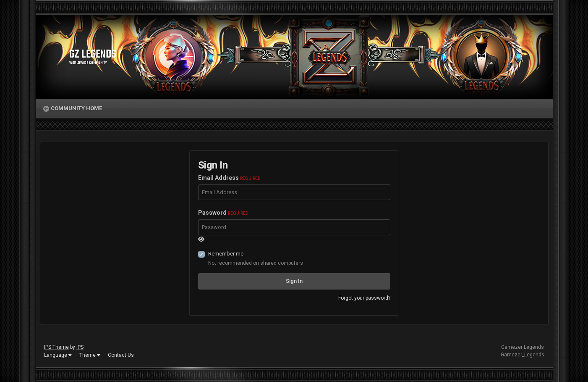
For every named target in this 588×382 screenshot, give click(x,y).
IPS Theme (56, 347)
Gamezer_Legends (523, 355)
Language (58, 355)
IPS (80, 347)
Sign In (294, 281)
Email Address (229, 178)
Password (223, 213)
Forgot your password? (364, 298)
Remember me (226, 254)
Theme (90, 355)
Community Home (76, 108)
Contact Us (121, 355)
